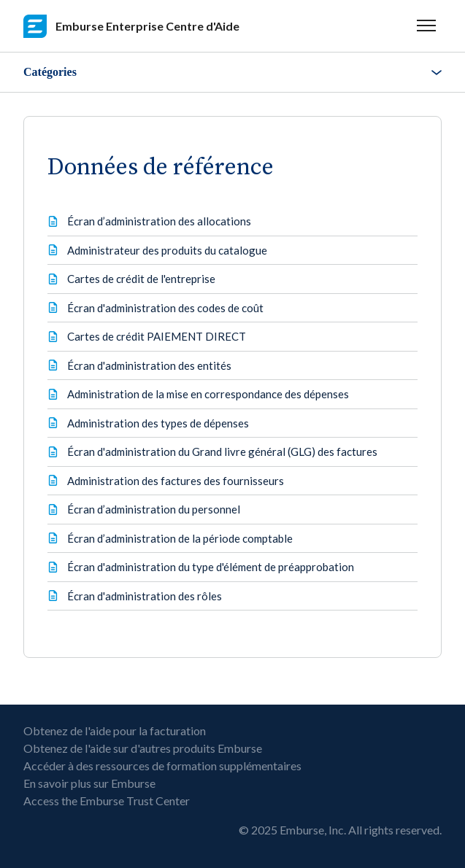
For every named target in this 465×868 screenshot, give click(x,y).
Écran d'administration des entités (149, 365)
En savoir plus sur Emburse (89, 783)
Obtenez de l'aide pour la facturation (115, 731)
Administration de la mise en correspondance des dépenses (208, 394)
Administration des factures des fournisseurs (176, 481)
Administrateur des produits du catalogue (167, 250)
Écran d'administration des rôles (145, 596)
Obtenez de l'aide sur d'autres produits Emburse (143, 748)
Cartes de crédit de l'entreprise (141, 279)
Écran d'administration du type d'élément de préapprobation (211, 567)
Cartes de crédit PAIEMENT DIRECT (157, 336)
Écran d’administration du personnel (154, 509)
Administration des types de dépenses (158, 423)
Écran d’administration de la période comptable (180, 538)
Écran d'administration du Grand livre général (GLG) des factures (222, 452)
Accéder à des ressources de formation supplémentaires (162, 766)
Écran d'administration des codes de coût (165, 308)
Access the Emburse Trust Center (107, 801)
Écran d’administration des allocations (159, 221)
